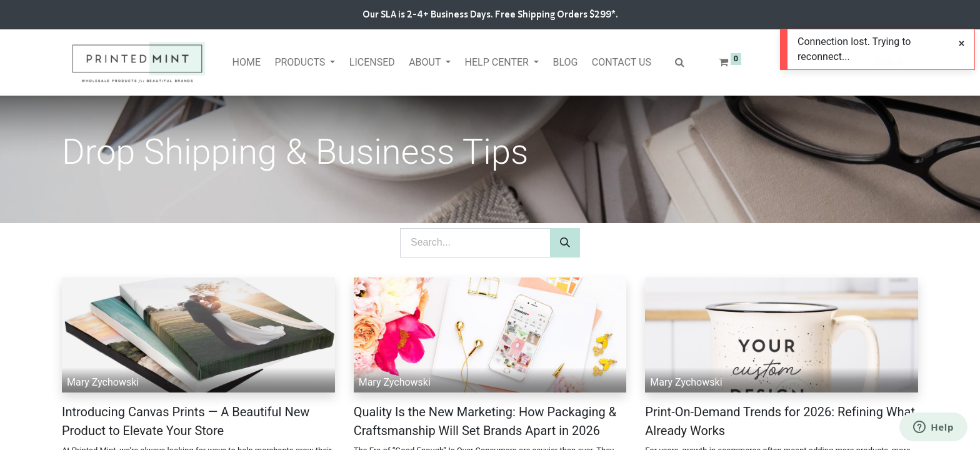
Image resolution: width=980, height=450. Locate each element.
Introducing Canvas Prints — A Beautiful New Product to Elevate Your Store (186, 421)
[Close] (962, 44)
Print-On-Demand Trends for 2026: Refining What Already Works (780, 421)
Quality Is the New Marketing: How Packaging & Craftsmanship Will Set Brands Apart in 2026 (485, 421)
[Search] (565, 243)
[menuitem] (246, 62)
